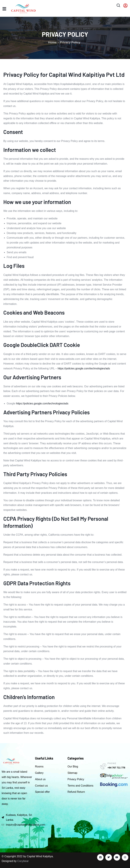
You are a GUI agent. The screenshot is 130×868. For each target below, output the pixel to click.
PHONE (112, 763)
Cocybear (23, 861)
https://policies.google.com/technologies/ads (84, 368)
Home (52, 42)
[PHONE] (103, 766)
